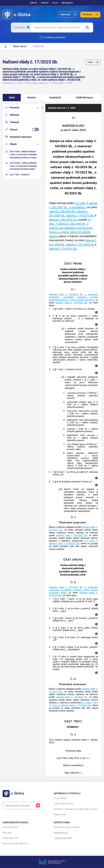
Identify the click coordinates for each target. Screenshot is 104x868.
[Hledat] (88, 28)
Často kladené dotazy (64, 804)
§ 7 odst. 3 (88, 703)
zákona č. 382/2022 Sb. (63, 220)
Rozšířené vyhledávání (53, 38)
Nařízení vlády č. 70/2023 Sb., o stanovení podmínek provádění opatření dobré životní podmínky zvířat (73, 590)
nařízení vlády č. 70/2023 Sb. (72, 697)
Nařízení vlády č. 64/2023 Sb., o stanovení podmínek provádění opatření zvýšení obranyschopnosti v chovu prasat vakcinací (73, 297)
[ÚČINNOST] (22, 175)
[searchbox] (57, 28)
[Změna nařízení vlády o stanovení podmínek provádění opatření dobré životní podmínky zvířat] (22, 166)
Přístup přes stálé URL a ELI (15, 844)
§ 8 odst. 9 (91, 541)
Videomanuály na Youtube (22, 806)
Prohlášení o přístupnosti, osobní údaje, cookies (76, 809)
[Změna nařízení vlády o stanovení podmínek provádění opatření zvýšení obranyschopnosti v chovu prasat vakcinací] (22, 155)
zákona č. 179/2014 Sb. (80, 215)
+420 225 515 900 (63, 838)
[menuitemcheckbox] (22, 130)
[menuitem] (68, 15)
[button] (12, 98)
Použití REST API (10, 838)
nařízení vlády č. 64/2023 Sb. (72, 535)
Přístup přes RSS (10, 827)
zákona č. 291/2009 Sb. (80, 245)
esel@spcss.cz (61, 833)
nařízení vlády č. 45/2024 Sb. (71, 303)
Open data (7, 833)
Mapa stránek (60, 814)
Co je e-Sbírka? (61, 798)
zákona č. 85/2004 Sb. (62, 211)
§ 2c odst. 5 (81, 203)
